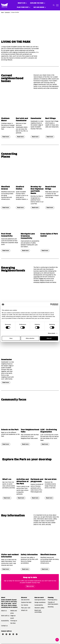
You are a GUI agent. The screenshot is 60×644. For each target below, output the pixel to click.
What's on (22, 3)
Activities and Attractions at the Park (23, 482)
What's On (24, 610)
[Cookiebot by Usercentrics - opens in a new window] (51, 305)
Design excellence (40, 602)
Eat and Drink (39, 7)
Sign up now (30, 586)
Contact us (4, 626)
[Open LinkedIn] (13, 634)
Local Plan (37, 277)
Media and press (14, 612)
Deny (11, 338)
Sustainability (39, 605)
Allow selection (30, 338)
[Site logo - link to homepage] (2, 5)
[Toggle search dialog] (54, 5)
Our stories (25, 605)
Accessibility (5, 621)
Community (7, 12)
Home (2, 12)
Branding (51, 607)
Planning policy (53, 600)
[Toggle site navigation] (57, 5)
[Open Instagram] (10, 634)
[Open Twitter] (6, 634)
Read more (5, 137)
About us (4, 611)
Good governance (40, 600)
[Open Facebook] (3, 634)
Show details (52, 333)
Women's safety (39, 608)
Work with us (5, 616)
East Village (50, 118)
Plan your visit (23, 7)
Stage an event (13, 617)
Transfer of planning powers (53, 603)
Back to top (57, 640)
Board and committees (38, 611)
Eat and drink (51, 479)
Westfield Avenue (48, 555)
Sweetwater (36, 118)
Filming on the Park (14, 622)
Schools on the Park (10, 430)
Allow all (49, 338)
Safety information (29, 555)
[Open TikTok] (17, 634)
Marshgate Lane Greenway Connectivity (28, 236)
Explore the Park (37, 3)
